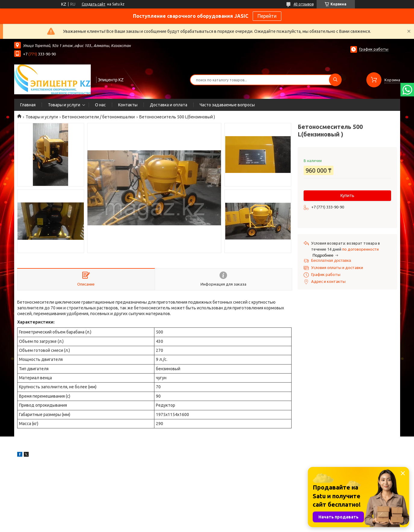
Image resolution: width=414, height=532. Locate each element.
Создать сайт (94, 4)
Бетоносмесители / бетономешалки (98, 117)
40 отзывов (303, 4)
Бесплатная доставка (331, 260)
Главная (28, 105)
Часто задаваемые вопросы (227, 105)
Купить (347, 196)
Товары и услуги (64, 105)
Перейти (267, 16)
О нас (100, 105)
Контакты (128, 105)
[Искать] (335, 80)
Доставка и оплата (169, 105)
